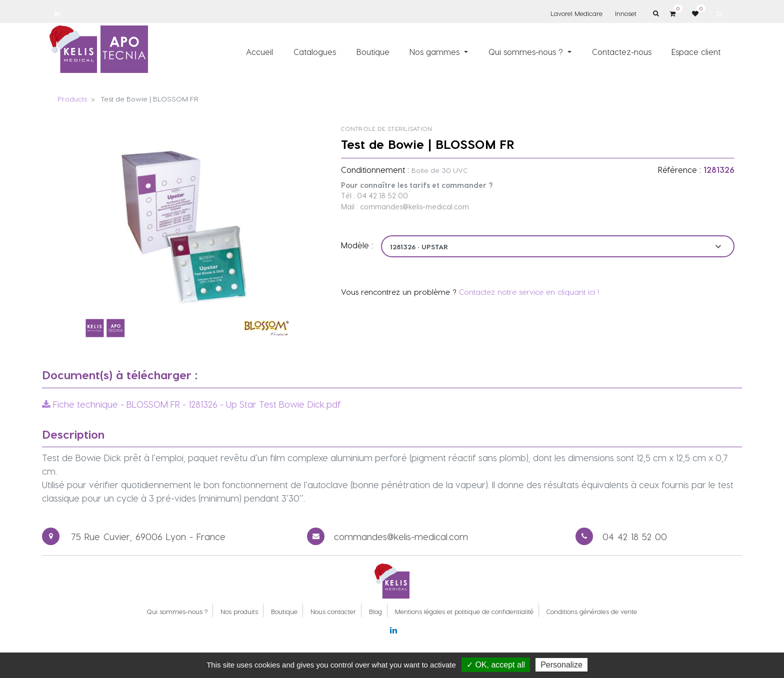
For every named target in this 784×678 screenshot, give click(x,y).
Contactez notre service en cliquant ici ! (529, 292)
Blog (375, 611)
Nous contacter (333, 611)
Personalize (561, 665)
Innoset (626, 13)
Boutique (284, 611)
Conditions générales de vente (592, 611)
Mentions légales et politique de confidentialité (464, 611)
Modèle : (357, 245)
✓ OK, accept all (496, 665)
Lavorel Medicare (576, 13)
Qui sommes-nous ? (177, 611)
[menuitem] (260, 51)
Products (72, 99)
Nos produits (239, 611)
